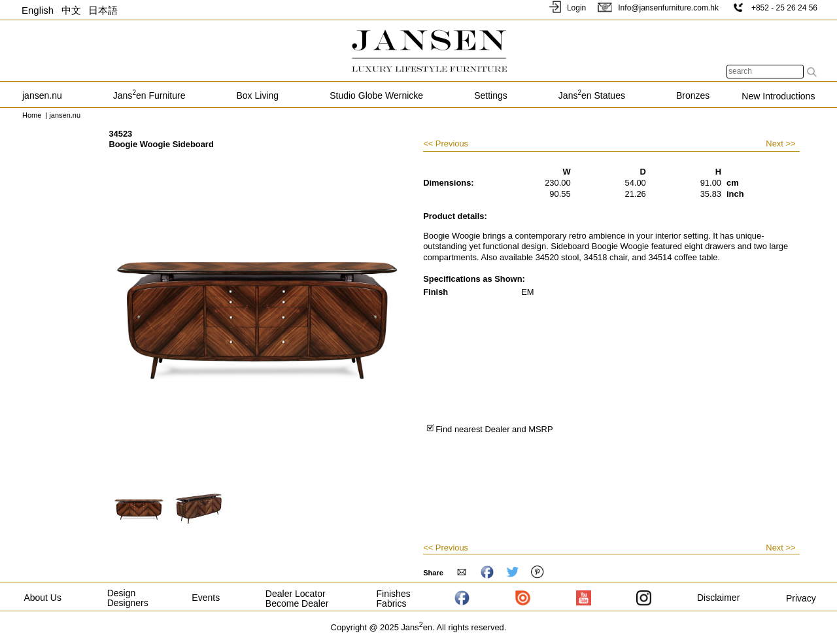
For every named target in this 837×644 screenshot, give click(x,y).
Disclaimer (718, 598)
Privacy (801, 598)
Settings (491, 95)
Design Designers (128, 598)
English (38, 10)
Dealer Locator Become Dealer (297, 599)
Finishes (394, 594)
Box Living (258, 95)
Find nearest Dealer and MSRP (489, 429)
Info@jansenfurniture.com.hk (658, 8)
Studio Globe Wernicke (376, 95)
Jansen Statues (592, 95)
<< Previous (446, 144)
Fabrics (392, 603)
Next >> (780, 144)
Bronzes (693, 95)
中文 (71, 10)
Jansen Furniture (149, 95)
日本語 (103, 10)
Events (206, 598)
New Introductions (778, 96)
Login (567, 8)
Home (32, 115)
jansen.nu (42, 95)
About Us (43, 598)
